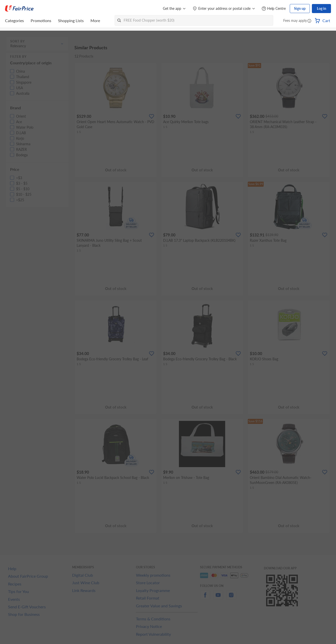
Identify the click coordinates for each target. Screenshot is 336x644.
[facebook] (205, 598)
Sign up (300, 8)
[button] (309, 21)
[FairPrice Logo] (19, 9)
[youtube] (218, 598)
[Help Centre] (274, 9)
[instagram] (231, 598)
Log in (322, 8)
